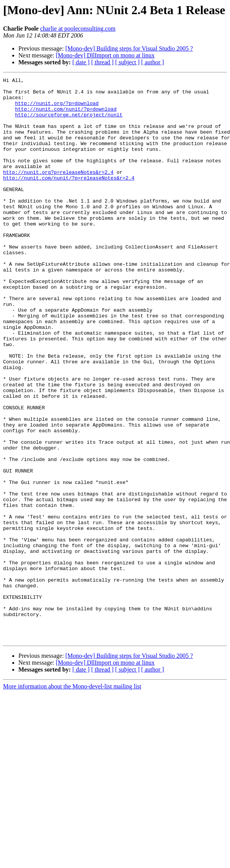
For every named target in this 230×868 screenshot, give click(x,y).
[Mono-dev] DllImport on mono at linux (105, 55)
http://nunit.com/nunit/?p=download (66, 116)
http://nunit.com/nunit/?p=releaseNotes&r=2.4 (69, 198)
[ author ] (153, 62)
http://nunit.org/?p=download (57, 109)
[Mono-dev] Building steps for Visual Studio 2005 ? (129, 48)
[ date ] (81, 62)
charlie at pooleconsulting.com (78, 29)
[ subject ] (127, 62)
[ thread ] (102, 62)
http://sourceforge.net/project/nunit (69, 123)
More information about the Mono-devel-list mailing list (72, 799)
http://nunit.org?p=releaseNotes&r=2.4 (58, 191)
